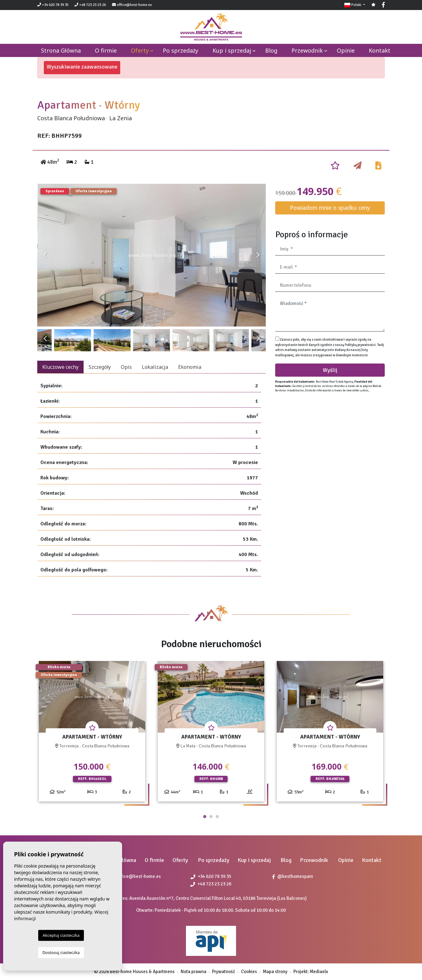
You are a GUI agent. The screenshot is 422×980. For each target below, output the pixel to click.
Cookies (249, 972)
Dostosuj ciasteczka (61, 952)
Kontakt (380, 50)
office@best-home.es (134, 5)
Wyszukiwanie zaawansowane (82, 67)
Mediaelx (319, 972)
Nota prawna (193, 972)
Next (258, 255)
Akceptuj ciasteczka (61, 935)
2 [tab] (211, 817)
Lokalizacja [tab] (155, 367)
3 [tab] (217, 817)
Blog (271, 50)
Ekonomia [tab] (190, 367)
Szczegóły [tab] (100, 367)
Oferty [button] (140, 50)
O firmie (106, 50)
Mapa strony (275, 972)
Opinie (346, 50)
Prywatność (224, 972)
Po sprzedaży (180, 50)
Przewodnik (307, 50)
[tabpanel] (92, 734)
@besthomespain (293, 876)
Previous (45, 255)
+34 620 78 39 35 (53, 5)
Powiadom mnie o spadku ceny (330, 208)
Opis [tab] (126, 367)
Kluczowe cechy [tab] (60, 367)
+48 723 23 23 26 (90, 5)
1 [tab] (205, 817)
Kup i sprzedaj (232, 50)
